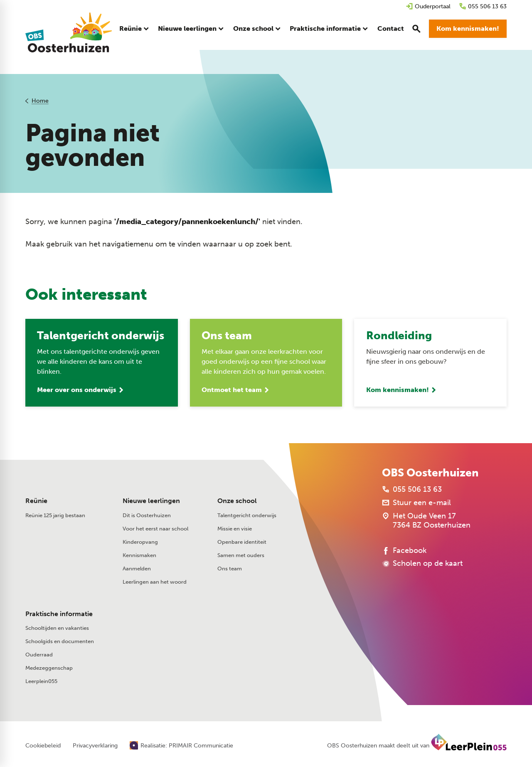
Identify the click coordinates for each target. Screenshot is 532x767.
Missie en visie (235, 529)
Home (40, 101)
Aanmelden (137, 569)
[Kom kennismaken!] (468, 29)
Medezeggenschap (49, 668)
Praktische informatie (59, 614)
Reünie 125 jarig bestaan (55, 516)
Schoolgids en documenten (60, 642)
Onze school (237, 502)
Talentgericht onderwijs (247, 516)
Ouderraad (39, 655)
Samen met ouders (241, 556)
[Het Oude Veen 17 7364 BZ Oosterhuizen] (426, 521)
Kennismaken (139, 556)
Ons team (230, 569)
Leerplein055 (41, 682)
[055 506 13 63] (483, 6)
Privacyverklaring (95, 746)
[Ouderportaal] (428, 6)
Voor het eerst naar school (155, 529)
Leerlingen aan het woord (155, 582)
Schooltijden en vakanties (57, 628)
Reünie (36, 502)
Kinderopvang (140, 542)
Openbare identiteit (242, 542)
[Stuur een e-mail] (416, 503)
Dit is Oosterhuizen (147, 516)
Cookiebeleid (43, 746)
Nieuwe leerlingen (151, 502)
